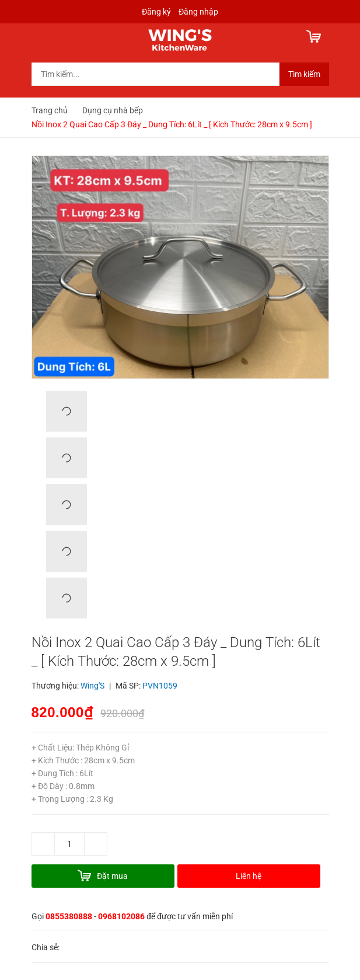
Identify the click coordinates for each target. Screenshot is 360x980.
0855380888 (69, 916)
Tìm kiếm (304, 74)
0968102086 (121, 916)
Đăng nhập (198, 12)
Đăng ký (156, 12)
